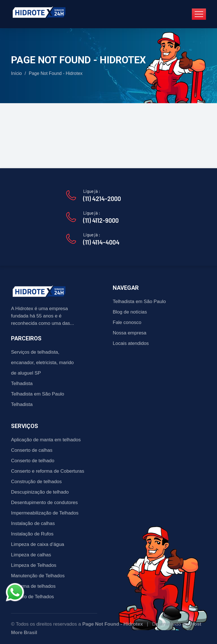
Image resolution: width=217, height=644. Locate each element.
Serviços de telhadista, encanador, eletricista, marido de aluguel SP (42, 363)
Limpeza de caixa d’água (38, 544)
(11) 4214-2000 (102, 198)
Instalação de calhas (33, 523)
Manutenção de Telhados (38, 576)
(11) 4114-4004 (101, 242)
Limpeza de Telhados (34, 565)
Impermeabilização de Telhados (45, 513)
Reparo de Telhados (32, 597)
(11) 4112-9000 (101, 220)
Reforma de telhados (33, 586)
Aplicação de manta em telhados (46, 440)
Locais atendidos (131, 343)
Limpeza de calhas (31, 555)
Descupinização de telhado (40, 492)
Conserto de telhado (33, 461)
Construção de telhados (36, 482)
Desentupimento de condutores (44, 503)
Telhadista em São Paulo (38, 394)
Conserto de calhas (32, 450)
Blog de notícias (130, 312)
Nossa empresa (130, 333)
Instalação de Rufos (32, 534)
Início (16, 73)
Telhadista (22, 383)
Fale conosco (127, 322)
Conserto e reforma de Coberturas (48, 471)
